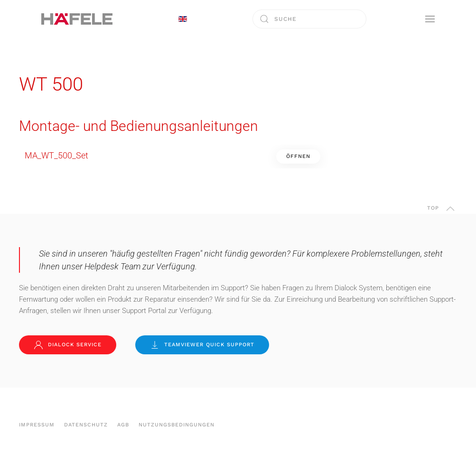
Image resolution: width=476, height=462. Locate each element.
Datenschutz (86, 425)
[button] (430, 19)
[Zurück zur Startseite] (77, 19)
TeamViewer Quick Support (202, 345)
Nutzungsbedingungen (177, 425)
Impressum (37, 425)
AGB (123, 425)
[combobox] (309, 19)
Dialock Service (68, 345)
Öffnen (298, 156)
